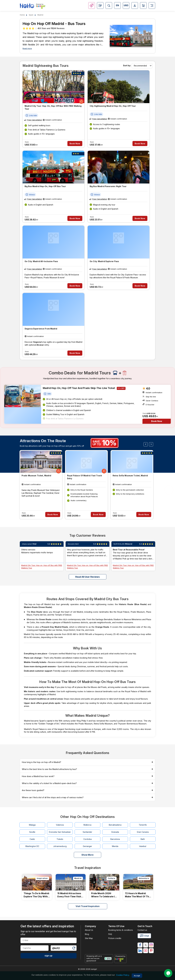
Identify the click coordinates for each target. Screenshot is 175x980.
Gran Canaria (143, 832)
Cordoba (87, 839)
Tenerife (143, 825)
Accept (137, 976)
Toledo (60, 839)
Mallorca (87, 825)
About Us (89, 930)
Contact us (142, 930)
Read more (27, 48)
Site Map (89, 938)
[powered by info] (121, 960)
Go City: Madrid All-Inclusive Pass (41, 261)
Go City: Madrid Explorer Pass (104, 261)
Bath (143, 839)
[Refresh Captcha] (74, 949)
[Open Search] (109, 5)
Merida (115, 846)
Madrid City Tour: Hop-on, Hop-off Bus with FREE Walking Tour (53, 107)
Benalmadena (115, 825)
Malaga (32, 825)
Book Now (75, 144)
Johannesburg (60, 846)
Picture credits (115, 938)
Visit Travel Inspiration (88, 906)
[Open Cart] (143, 5)
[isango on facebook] (140, 945)
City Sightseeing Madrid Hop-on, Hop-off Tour (113, 106)
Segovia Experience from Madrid (41, 329)
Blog (87, 934)
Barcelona (115, 839)
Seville (32, 832)
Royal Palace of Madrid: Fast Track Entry (84, 477)
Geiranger (87, 846)
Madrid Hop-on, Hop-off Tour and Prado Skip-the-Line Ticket (79, 388)
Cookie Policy (123, 975)
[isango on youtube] (146, 951)
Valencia (60, 825)
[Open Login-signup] (135, 5)
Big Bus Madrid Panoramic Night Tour (108, 186)
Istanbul (143, 846)
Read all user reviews (87, 577)
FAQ (110, 934)
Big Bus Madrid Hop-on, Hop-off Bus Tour (45, 186)
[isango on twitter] (146, 945)
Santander (87, 832)
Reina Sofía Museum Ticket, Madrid (130, 476)
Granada (115, 832)
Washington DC (32, 846)
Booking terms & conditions (121, 930)
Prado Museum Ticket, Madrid (36, 476)
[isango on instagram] (151, 945)
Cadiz (32, 839)
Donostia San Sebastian (60, 832)
